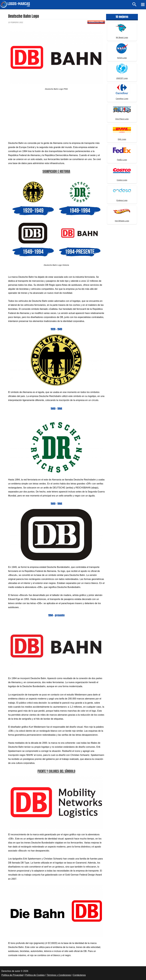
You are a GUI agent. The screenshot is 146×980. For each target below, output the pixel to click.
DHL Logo (122, 139)
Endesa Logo (122, 200)
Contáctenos (79, 975)
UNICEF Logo (122, 78)
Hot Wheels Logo (122, 221)
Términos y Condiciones (59, 975)
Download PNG (96, 22)
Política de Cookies (35, 975)
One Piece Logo (122, 119)
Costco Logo (122, 180)
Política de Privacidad (12, 975)
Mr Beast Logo (122, 37)
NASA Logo (122, 58)
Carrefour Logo (122, 99)
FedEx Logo (122, 160)
